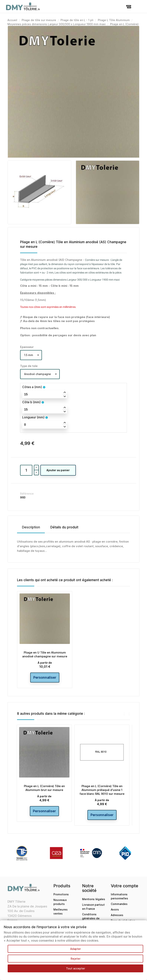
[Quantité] (26, 470)
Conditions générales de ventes (91, 918)
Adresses (117, 915)
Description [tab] (31, 527)
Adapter (76, 949)
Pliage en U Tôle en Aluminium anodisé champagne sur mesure (45, 654)
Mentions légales (94, 899)
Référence (27, 494)
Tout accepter (76, 968)
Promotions (61, 894)
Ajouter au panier (58, 470)
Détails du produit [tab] (64, 527)
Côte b (31, 402)
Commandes (119, 904)
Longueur (33, 417)
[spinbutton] (45, 394)
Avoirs (115, 909)
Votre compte (125, 886)
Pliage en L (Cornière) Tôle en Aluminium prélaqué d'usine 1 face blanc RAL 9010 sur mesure (102, 790)
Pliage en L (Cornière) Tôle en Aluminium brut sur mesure (45, 788)
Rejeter (76, 959)
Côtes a (32, 387)
